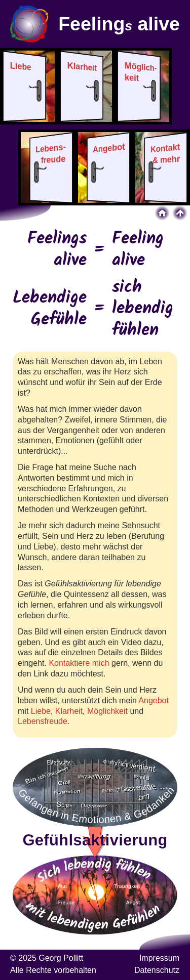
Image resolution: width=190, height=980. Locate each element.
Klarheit (69, 711)
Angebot (154, 700)
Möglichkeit (107, 711)
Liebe (41, 711)
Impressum (159, 958)
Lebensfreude (43, 721)
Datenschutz (157, 970)
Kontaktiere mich (79, 663)
